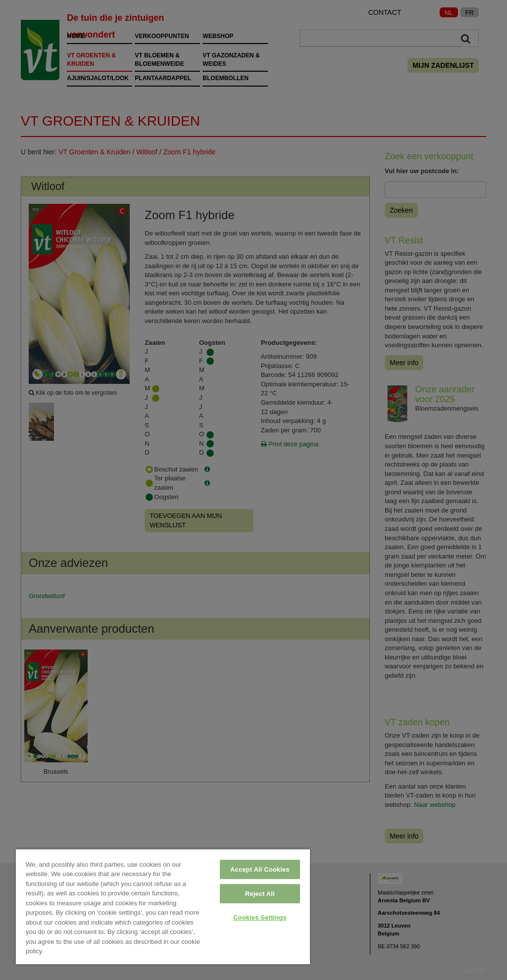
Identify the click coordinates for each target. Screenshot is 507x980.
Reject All (260, 894)
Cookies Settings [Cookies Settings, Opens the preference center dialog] (260, 917)
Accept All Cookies (260, 869)
